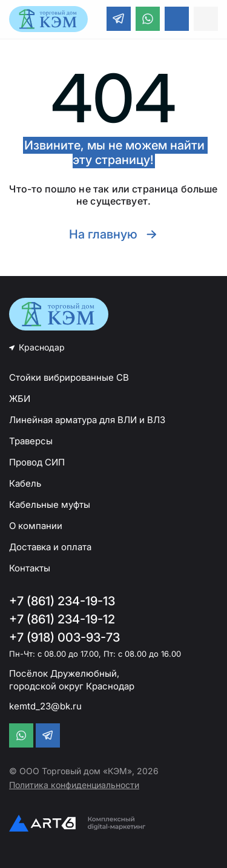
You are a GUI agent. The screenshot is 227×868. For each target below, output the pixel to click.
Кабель (25, 483)
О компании (36, 526)
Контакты (30, 568)
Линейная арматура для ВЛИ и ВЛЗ (87, 420)
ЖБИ (20, 399)
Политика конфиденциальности (74, 785)
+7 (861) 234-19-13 (62, 601)
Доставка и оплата (50, 547)
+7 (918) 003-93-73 (64, 637)
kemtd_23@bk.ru (45, 706)
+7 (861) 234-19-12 (62, 619)
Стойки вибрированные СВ (69, 377)
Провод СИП (37, 462)
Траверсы (31, 441)
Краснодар (42, 347)
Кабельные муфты (50, 505)
